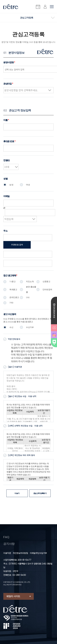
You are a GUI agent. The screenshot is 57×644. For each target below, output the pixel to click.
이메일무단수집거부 (38, 553)
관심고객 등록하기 (40, 493)
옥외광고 (13, 290)
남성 (11, 185)
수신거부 (30, 327)
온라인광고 (14, 297)
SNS (28, 297)
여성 (28, 185)
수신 (11, 327)
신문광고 (46, 282)
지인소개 (30, 282)
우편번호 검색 (17, 245)
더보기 (17, 493)
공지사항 (9, 544)
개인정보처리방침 (20, 553)
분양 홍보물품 (31, 290)
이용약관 (7, 553)
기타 (11, 303)
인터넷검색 (47, 290)
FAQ (6, 537)
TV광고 (12, 282)
